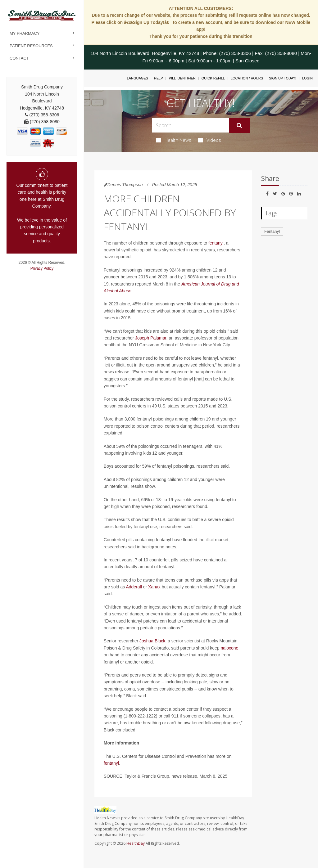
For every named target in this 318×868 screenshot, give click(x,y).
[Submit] (239, 125)
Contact (19, 58)
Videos (210, 140)
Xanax (154, 587)
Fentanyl (272, 231)
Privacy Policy (42, 268)
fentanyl (216, 243)
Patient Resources (31, 46)
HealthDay (136, 843)
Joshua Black (152, 641)
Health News (174, 140)
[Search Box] (190, 125)
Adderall (134, 587)
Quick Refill (213, 78)
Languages (137, 78)
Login (307, 78)
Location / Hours (247, 78)
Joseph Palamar (151, 338)
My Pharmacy (25, 33)
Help (159, 78)
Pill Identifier (182, 78)
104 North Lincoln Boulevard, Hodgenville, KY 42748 (145, 53)
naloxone (230, 648)
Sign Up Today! (283, 78)
